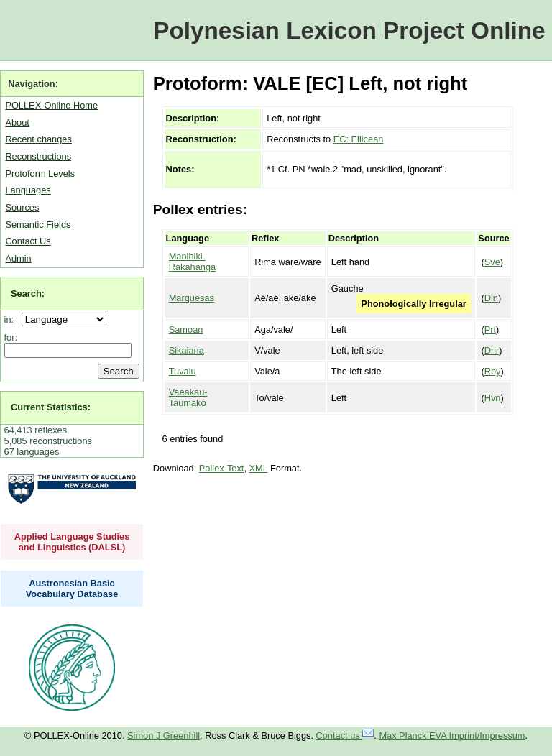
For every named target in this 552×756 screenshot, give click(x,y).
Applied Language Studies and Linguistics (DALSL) (72, 542)
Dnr (492, 350)
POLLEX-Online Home (51, 105)
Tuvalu (183, 371)
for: (11, 337)
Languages (28, 190)
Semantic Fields (38, 225)
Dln (491, 298)
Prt (490, 329)
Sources (22, 207)
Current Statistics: (51, 407)
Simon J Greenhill (164, 736)
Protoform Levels (40, 174)
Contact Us (28, 241)
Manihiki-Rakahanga (192, 262)
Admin (18, 258)
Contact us (345, 736)
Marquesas (192, 298)
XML (259, 468)
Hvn (493, 398)
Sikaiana (187, 350)
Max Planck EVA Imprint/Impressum (452, 736)
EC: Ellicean (359, 139)
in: (12, 319)
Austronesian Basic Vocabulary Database (72, 589)
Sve (492, 262)
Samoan (186, 329)
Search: (28, 294)
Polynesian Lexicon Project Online (349, 31)
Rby (493, 371)
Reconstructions (38, 156)
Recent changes (38, 139)
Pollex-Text (222, 468)
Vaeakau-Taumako (188, 397)
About (17, 123)
